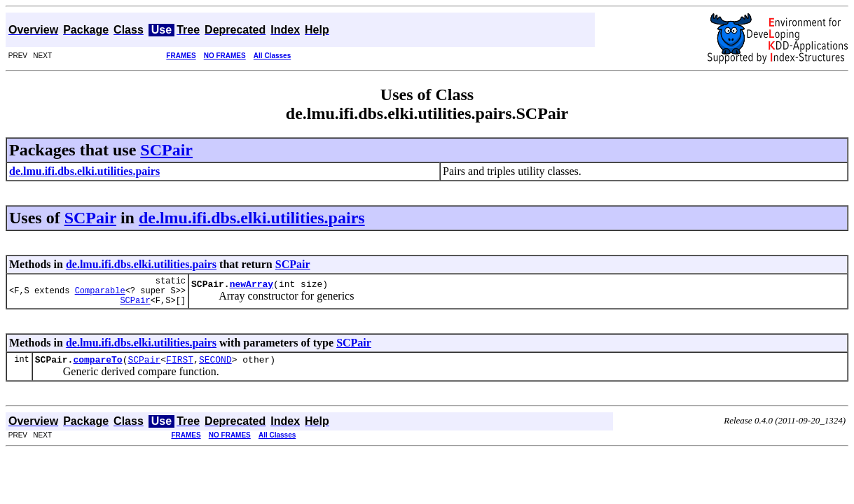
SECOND (215, 367)
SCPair (166, 150)
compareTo (97, 367)
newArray (252, 288)
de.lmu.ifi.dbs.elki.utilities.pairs (252, 218)
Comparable (100, 294)
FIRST (180, 367)
